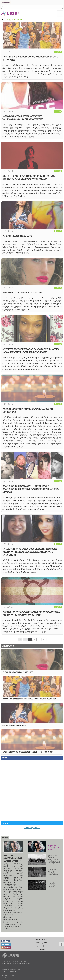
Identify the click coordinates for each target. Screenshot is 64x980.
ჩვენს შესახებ (42, 942)
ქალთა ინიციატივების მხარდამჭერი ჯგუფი (16, 963)
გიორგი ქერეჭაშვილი (9, 971)
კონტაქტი (42, 946)
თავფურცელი (42, 939)
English (7, 2)
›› (44, 639)
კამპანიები (10, 20)
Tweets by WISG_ (32, 828)
